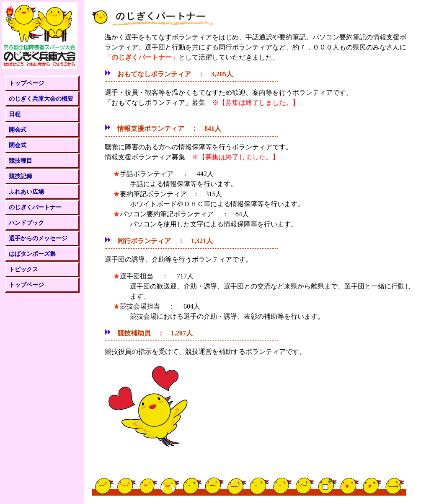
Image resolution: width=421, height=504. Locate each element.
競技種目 (21, 161)
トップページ (26, 83)
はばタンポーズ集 (32, 254)
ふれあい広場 (26, 192)
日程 (15, 114)
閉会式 (18, 145)
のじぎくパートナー (35, 207)
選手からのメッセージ (38, 238)
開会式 (18, 130)
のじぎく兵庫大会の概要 (41, 99)
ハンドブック (26, 223)
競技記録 (21, 176)
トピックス (23, 269)
